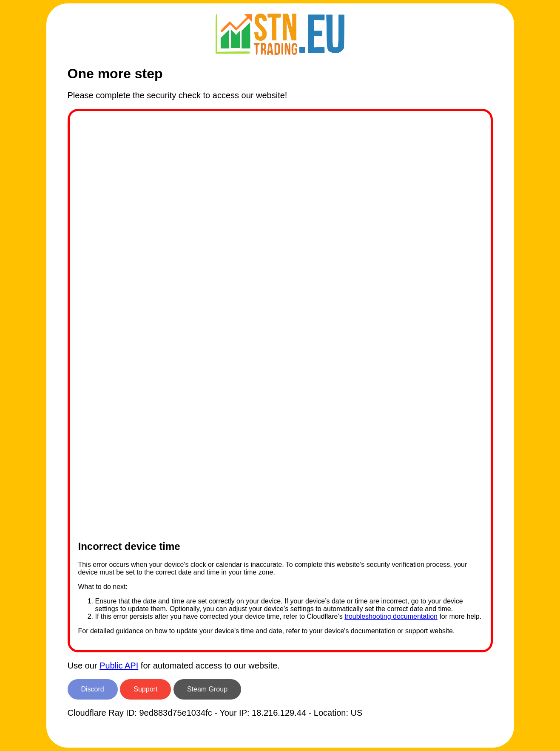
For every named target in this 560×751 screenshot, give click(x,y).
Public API (119, 666)
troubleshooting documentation (391, 616)
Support (145, 689)
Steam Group (207, 689)
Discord (93, 689)
